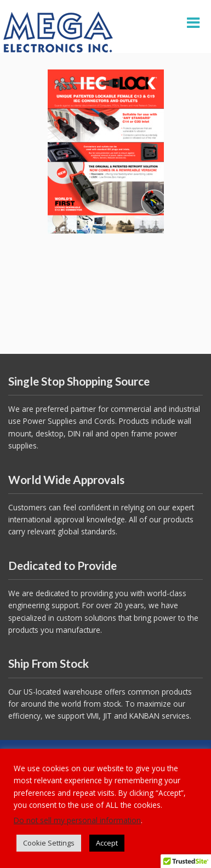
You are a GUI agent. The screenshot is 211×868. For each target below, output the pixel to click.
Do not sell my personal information (77, 820)
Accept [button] (107, 843)
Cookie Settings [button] (49, 843)
